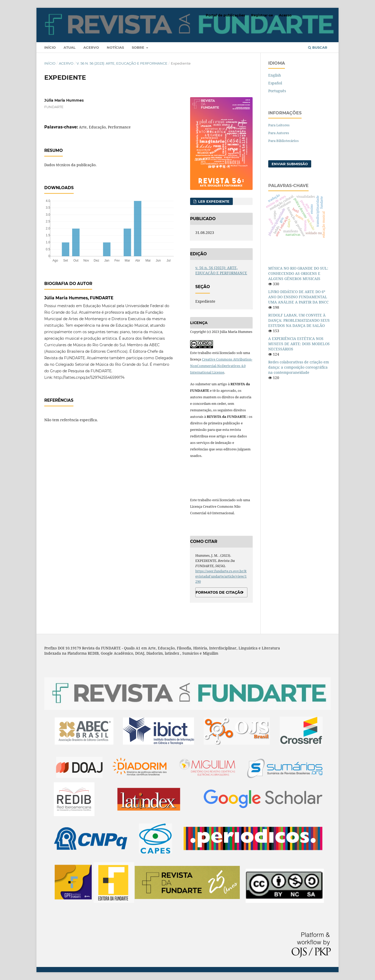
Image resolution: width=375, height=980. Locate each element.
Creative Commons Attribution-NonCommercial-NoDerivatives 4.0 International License (221, 366)
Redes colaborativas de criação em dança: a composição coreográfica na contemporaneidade (299, 367)
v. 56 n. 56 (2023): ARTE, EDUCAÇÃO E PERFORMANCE (122, 63)
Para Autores (279, 133)
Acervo (91, 47)
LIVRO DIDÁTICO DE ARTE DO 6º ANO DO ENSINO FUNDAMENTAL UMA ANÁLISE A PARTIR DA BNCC (298, 297)
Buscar (318, 47)
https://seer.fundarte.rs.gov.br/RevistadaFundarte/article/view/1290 (221, 576)
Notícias (115, 47)
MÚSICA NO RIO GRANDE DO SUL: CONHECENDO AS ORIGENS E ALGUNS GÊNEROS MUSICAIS (298, 273)
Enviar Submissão (290, 164)
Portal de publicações (225, 15)
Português (277, 91)
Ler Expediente (213, 201)
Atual (70, 47)
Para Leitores (279, 125)
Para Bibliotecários (283, 141)
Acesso (285, 15)
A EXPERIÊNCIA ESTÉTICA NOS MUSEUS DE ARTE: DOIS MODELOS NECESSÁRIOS (299, 344)
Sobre (139, 47)
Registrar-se (262, 15)
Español (275, 83)
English (275, 75)
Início (50, 47)
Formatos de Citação (219, 592)
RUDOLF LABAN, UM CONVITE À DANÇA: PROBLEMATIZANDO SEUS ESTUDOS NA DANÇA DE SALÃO (299, 320)
